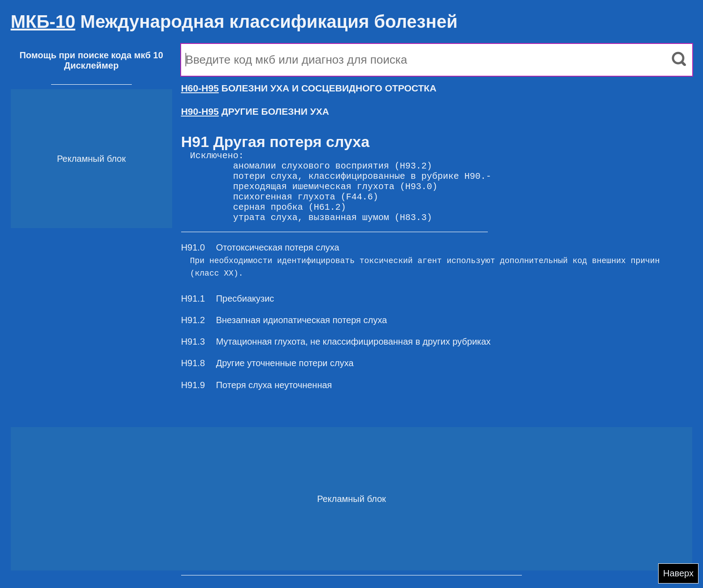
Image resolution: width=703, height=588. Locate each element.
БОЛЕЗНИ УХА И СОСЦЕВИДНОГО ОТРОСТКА (309, 88)
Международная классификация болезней (234, 22)
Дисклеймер (91, 65)
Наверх (678, 573)
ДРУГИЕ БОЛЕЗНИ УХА (255, 111)
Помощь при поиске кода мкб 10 (91, 55)
